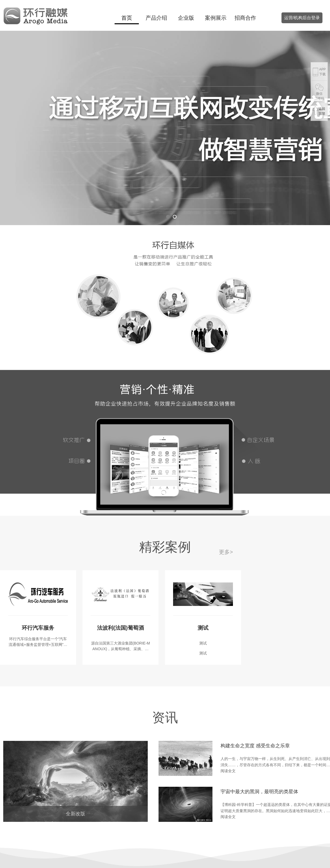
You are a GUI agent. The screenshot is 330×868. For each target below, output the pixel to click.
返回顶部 (319, 111)
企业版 (186, 18)
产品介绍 (156, 18)
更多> (226, 552)
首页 (127, 18)
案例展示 (216, 18)
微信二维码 (319, 91)
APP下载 (319, 72)
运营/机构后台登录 (302, 18)
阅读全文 (228, 771)
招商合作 (245, 18)
